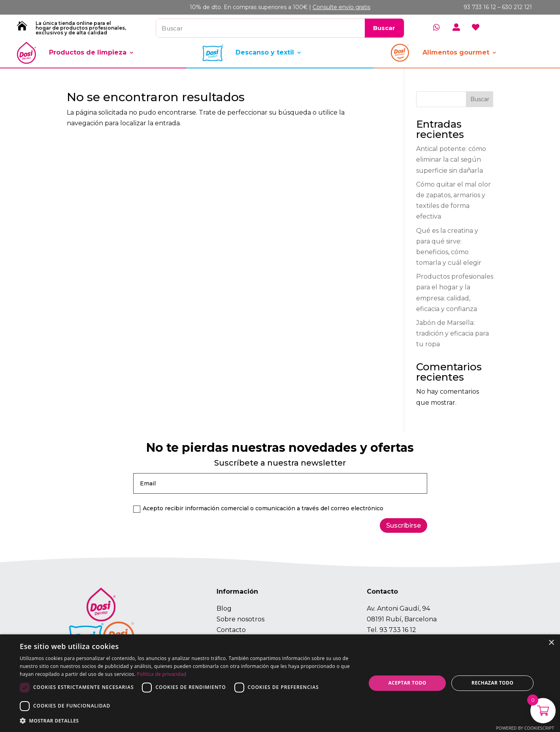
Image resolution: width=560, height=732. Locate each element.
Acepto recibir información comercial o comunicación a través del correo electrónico (258, 508)
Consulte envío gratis (341, 7)
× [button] (551, 643)
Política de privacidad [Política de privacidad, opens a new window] (161, 674)
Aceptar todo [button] (407, 683)
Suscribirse (404, 525)
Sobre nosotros (240, 619)
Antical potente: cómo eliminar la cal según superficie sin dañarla (451, 159)
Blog (224, 608)
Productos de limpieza (88, 52)
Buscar (480, 99)
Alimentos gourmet (456, 52)
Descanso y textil (265, 52)
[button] (188, 721)
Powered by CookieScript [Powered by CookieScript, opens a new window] (525, 728)
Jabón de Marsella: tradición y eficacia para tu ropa (453, 333)
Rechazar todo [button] (492, 683)
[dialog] (280, 683)
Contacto (231, 630)
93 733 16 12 (398, 630)
